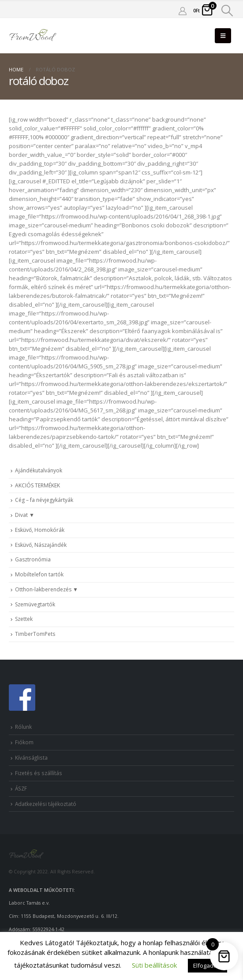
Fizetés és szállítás (39, 773)
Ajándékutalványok (39, 470)
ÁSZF (21, 788)
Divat (21, 515)
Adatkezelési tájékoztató (46, 804)
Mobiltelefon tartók (39, 574)
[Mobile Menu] (223, 36)
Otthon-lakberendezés (43, 589)
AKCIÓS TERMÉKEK (37, 485)
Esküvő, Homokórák (40, 530)
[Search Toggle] (227, 11)
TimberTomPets (35, 634)
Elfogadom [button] (207, 965)
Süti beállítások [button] (154, 965)
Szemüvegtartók (35, 604)
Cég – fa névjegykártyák (44, 500)
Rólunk (23, 727)
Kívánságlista (31, 757)
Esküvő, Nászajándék (41, 545)
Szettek (24, 619)
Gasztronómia (33, 559)
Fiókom (24, 742)
